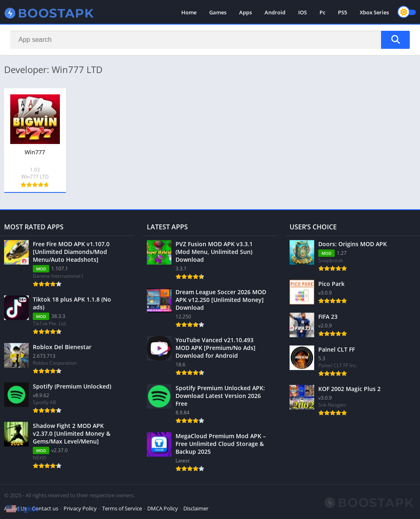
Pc (322, 12)
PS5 (342, 12)
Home (189, 12)
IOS (302, 12)
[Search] (210, 40)
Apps (245, 12)
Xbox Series (374, 12)
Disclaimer (196, 508)
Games (218, 12)
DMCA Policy (163, 508)
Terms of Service (122, 508)
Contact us (45, 508)
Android (275, 12)
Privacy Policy (80, 508)
